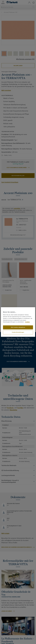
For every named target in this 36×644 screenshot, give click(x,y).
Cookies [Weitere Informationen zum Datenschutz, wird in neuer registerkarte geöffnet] (27, 322)
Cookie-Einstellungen (18, 332)
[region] (18, 322)
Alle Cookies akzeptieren (18, 327)
